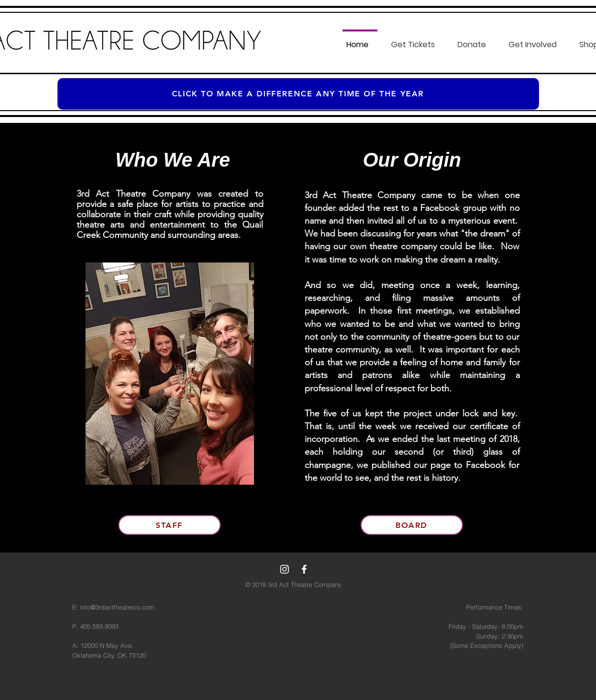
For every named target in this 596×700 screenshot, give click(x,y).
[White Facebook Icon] (304, 569)
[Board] (412, 525)
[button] (415, 40)
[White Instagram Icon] (284, 569)
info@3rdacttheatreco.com (117, 607)
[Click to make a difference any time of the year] (298, 94)
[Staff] (170, 525)
